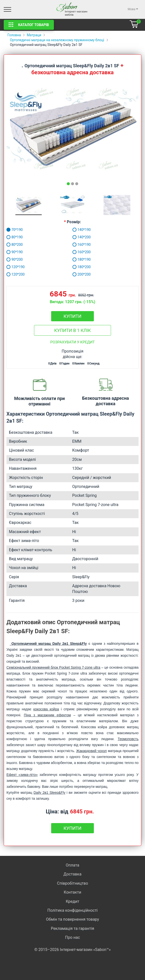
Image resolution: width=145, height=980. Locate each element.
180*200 (82, 267)
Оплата (72, 865)
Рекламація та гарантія (73, 928)
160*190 (82, 245)
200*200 (82, 274)
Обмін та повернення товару (72, 919)
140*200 (82, 237)
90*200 (15, 259)
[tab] (68, 184)
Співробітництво (72, 883)
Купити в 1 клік (72, 330)
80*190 (15, 237)
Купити (72, 316)
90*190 (15, 252)
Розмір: (74, 222)
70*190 (15, 230)
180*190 (82, 259)
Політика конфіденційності (72, 910)
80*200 (15, 245)
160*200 (82, 252)
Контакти (72, 892)
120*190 (16, 267)
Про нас (72, 937)
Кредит (72, 901)
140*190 (82, 230)
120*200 (16, 274)
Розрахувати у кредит (73, 342)
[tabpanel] (72, 128)
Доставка (72, 874)
